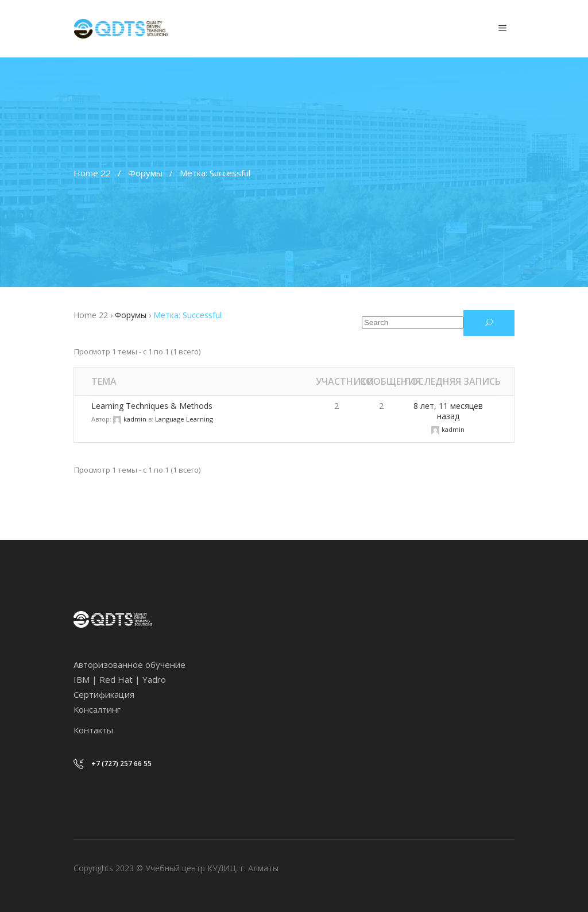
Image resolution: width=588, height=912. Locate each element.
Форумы (145, 173)
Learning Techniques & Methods (152, 406)
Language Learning (184, 419)
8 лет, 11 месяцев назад (448, 411)
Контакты (93, 730)
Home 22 (92, 173)
